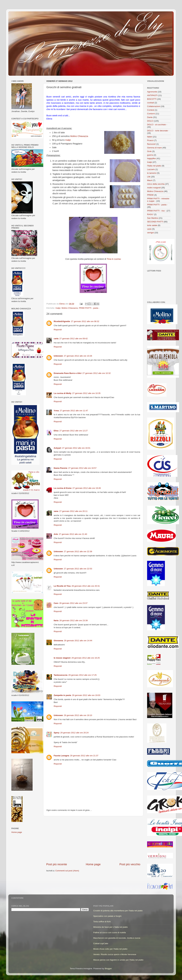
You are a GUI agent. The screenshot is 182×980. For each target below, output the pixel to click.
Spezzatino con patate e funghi (107, 916)
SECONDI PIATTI (155, 222)
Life (149, 177)
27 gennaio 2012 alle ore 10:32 (96, 373)
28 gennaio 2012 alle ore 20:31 (86, 586)
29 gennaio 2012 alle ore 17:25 (83, 675)
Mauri (150, 180)
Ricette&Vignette (62, 321)
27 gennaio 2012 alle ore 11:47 (74, 411)
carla (56, 339)
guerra (150, 155)
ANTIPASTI (152, 95)
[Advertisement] (93, 839)
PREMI (150, 195)
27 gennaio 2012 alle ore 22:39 (78, 551)
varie (149, 229)
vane (56, 511)
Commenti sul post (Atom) (67, 871)
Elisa (56, 431)
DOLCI (150, 121)
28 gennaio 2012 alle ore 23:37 (73, 603)
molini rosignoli (154, 188)
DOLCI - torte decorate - (158, 131)
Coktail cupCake (101, 943)
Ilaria (56, 620)
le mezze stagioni (62, 658)
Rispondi (58, 330)
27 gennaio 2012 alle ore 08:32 (85, 321)
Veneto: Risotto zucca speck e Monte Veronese (115, 954)
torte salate (152, 225)
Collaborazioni (154, 106)
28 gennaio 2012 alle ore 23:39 (74, 620)
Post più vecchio (130, 864)
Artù (56, 534)
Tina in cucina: (114, 259)
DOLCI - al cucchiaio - (157, 125)
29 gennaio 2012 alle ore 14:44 (78, 641)
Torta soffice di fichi (102, 922)
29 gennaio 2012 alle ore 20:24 (74, 733)
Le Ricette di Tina (62, 586)
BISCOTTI (152, 99)
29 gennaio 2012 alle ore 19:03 (86, 695)
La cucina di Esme (63, 488)
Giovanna (58, 641)
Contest (151, 110)
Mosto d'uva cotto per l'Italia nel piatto (110, 949)
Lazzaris (151, 169)
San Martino (153, 218)
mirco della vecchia (156, 184)
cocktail (151, 103)
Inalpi (68, 140)
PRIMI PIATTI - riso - (157, 211)
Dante (150, 117)
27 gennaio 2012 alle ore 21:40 (73, 534)
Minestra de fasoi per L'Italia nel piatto (110, 927)
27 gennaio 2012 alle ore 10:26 (78, 356)
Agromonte (152, 92)
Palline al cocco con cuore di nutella (110, 933)
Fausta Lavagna (61, 756)
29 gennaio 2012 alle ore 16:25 (86, 658)
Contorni (151, 114)
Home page (93, 864)
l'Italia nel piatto (154, 166)
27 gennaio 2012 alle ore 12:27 (74, 431)
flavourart (151, 144)
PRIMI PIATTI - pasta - (89, 308)
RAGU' (150, 214)
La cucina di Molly (62, 393)
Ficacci (150, 140)
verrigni (150, 233)
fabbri (150, 137)
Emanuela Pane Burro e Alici (68, 373)
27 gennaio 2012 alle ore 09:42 (74, 339)
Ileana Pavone (61, 468)
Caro (56, 603)
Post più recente (57, 864)
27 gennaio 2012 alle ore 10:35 (86, 393)
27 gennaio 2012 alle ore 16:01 (76, 448)
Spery (57, 733)
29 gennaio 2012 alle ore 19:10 (78, 715)
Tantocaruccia (61, 675)
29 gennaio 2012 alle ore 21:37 (84, 756)
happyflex (152, 158)
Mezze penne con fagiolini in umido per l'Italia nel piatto (118, 960)
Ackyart (57, 448)
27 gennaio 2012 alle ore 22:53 (78, 569)
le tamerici (152, 173)
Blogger (108, 969)
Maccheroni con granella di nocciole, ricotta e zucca (117, 938)
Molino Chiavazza (79, 136)
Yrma (56, 411)
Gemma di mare (154, 148)
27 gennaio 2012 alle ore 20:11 (73, 511)
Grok (149, 151)
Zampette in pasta (62, 695)
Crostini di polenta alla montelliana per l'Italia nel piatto (118, 911)
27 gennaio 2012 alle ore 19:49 (87, 488)
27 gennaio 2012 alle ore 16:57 (82, 468)
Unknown (58, 356)
